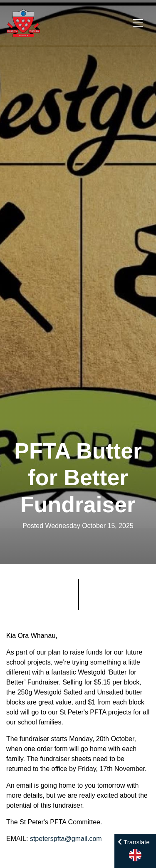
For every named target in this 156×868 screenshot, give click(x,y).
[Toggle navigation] (138, 23)
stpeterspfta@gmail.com (66, 839)
